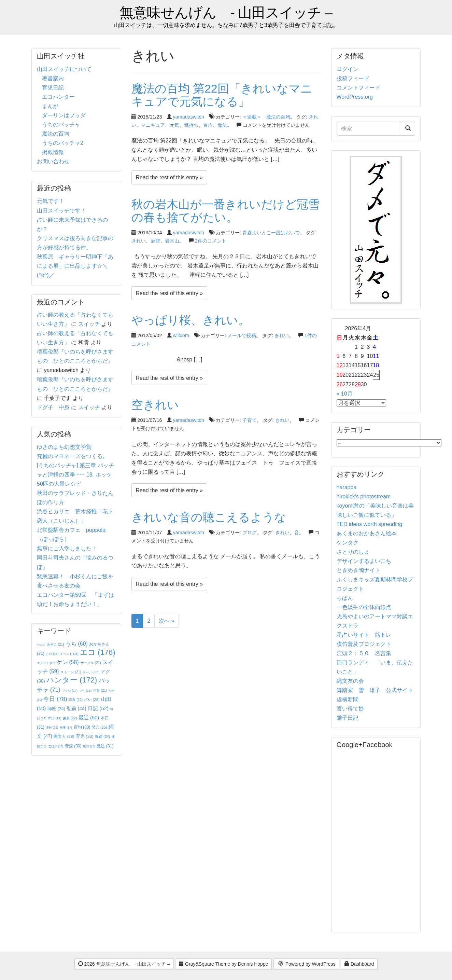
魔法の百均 (56, 134)
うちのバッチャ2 (63, 143)
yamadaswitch (189, 117)
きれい (139, 241)
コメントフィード (358, 88)
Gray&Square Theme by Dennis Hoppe (223, 964)
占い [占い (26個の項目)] (92, 700)
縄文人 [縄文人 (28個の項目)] (64, 736)
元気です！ (51, 201)
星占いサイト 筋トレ (364, 635)
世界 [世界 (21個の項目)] (100, 691)
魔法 (222, 125)
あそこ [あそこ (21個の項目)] (55, 644)
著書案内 (53, 78)
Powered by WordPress (306, 964)
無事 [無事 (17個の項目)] (66, 728)
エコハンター (58, 97)
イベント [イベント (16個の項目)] (69, 654)
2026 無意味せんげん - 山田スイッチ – (124, 964)
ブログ (250, 533)
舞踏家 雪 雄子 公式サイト (375, 690)
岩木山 (172, 241)
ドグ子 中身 (53, 407)
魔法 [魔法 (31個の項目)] (105, 746)
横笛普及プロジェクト (364, 644)
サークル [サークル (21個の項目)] (91, 663)
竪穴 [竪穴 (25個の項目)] (100, 727)
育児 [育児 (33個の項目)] (85, 736)
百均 (208, 125)
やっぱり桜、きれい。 (191, 320)
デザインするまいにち (364, 561)
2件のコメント (211, 241)
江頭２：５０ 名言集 (364, 653)
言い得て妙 (350, 709)
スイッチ (89, 324)
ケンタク (348, 543)
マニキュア (153, 125)
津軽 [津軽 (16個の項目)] (52, 728)
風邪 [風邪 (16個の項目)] (89, 746)
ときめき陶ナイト (358, 570)
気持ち (191, 125)
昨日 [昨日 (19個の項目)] (55, 718)
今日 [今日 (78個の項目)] (55, 699)
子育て (250, 420)
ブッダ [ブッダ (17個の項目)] (70, 691)
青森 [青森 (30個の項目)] (73, 746)
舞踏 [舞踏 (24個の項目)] (102, 736)
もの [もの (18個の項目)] (52, 654)
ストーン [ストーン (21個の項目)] (71, 672)
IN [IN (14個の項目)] (41, 645)
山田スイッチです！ (61, 211)
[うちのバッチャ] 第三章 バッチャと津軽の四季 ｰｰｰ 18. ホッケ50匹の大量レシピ (75, 475)
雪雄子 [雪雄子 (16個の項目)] (56, 746)
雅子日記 (348, 718)
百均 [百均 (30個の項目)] (82, 727)
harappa (347, 487)
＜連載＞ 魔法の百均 (266, 117)
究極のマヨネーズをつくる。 (72, 456)
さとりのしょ (353, 552)
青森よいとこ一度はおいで (271, 233)
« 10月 (345, 394)
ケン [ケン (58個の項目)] (68, 662)
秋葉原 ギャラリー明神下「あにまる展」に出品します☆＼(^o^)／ (75, 266)
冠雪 (155, 241)
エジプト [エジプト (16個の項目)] (46, 663)
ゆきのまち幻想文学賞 (64, 447)
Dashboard (359, 964)
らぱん (345, 598)
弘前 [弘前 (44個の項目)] (77, 708)
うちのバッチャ (61, 125)
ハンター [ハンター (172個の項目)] (72, 680)
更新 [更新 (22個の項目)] (70, 718)
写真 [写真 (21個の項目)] (76, 700)
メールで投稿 (242, 335)
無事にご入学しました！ (67, 548)
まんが (50, 106)
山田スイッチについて (64, 69)
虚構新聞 (348, 699)
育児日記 (53, 88)
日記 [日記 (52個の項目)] (98, 708)
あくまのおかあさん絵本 (367, 533)
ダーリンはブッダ (64, 115)
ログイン (348, 69)
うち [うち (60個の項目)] (77, 644)
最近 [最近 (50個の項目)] (89, 717)
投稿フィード (353, 78)
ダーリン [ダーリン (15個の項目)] (91, 672)
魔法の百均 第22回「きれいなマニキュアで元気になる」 (222, 95)
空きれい (155, 405)
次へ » (166, 621)
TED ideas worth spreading (370, 524)
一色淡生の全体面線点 (364, 607)
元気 (174, 125)
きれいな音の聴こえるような (209, 517)
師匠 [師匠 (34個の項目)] (56, 709)
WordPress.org (355, 97)
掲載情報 (53, 152)
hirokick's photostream (364, 496)
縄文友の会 (350, 681)
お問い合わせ (53, 161)
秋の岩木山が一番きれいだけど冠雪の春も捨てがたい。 (226, 211)
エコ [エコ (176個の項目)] (97, 652)
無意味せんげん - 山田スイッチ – (226, 13)
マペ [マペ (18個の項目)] (85, 691)
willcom (181, 335)
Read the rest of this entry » (169, 177)
